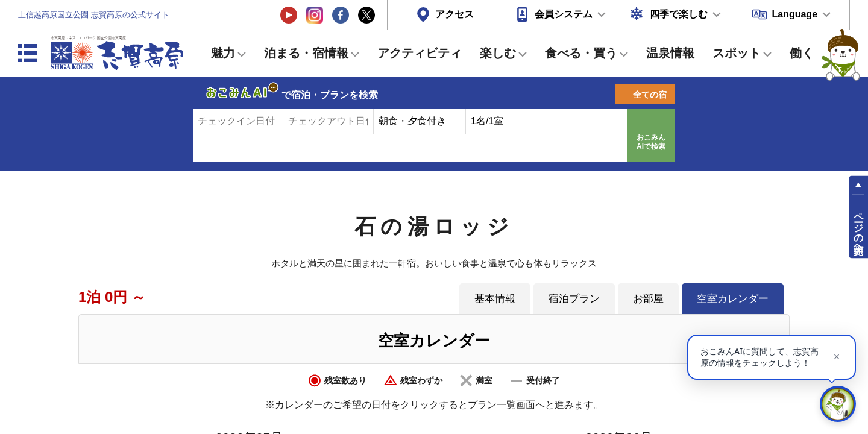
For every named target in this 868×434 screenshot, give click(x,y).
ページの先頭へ (859, 228)
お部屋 (648, 298)
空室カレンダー (733, 298)
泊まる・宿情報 (306, 53)
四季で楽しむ (679, 14)
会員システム (564, 14)
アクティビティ (420, 53)
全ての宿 (650, 95)
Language (794, 14)
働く (802, 53)
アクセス (454, 14)
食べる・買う (581, 53)
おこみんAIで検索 (651, 142)
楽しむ (498, 53)
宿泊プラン (574, 298)
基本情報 (495, 298)
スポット (737, 53)
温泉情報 (670, 53)
